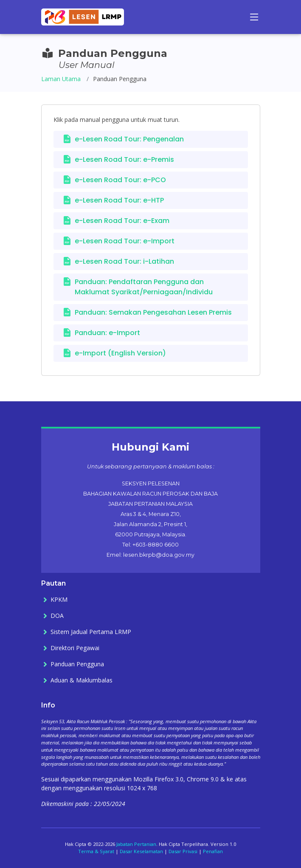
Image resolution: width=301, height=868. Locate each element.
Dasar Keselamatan (141, 851)
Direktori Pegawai (75, 648)
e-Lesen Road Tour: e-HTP (119, 200)
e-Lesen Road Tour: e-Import (125, 241)
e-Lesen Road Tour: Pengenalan (129, 139)
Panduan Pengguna (77, 664)
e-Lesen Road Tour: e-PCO (120, 180)
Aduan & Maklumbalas (82, 680)
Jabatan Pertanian (136, 844)
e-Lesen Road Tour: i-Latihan (124, 261)
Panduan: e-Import (107, 333)
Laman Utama (61, 79)
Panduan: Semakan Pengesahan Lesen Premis (153, 312)
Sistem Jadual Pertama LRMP (91, 632)
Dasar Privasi (183, 851)
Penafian (213, 851)
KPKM (59, 600)
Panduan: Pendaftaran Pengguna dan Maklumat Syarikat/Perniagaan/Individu (144, 287)
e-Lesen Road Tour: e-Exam (122, 221)
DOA (57, 616)
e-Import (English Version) (120, 353)
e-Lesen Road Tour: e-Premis (124, 159)
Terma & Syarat (96, 851)
